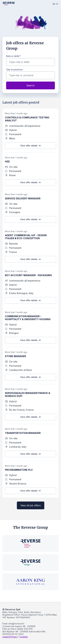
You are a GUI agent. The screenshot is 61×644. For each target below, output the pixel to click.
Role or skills (13, 56)
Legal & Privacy (10, 637)
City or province (14, 70)
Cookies (24, 637)
